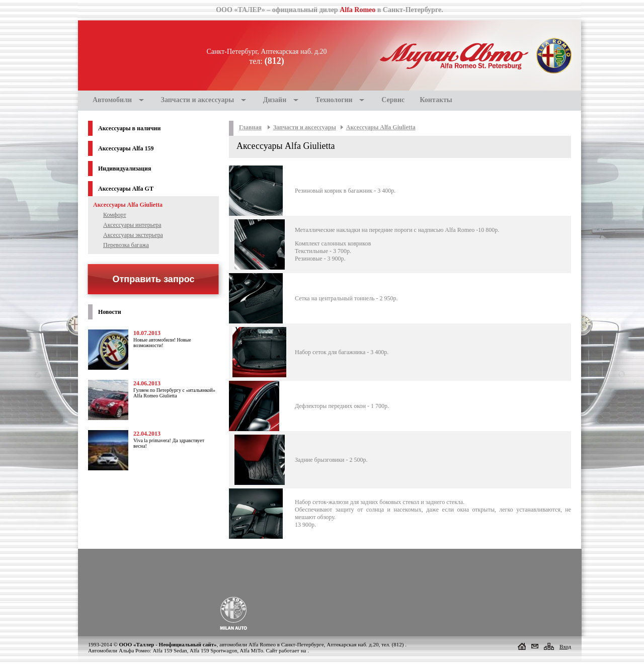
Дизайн (275, 100)
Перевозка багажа (126, 245)
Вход (565, 646)
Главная (250, 127)
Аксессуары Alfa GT (126, 189)
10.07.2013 (147, 333)
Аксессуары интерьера (132, 225)
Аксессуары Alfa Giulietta (381, 127)
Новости (110, 312)
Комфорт (115, 215)
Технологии (334, 100)
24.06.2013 (147, 383)
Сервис (393, 100)
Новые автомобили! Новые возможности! (162, 343)
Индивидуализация (125, 169)
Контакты (436, 100)
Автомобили (112, 100)
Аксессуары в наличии (129, 128)
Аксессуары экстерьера (133, 235)
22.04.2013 (147, 434)
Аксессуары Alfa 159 (126, 148)
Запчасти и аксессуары (198, 100)
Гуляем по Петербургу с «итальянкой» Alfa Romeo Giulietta (174, 393)
